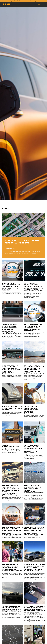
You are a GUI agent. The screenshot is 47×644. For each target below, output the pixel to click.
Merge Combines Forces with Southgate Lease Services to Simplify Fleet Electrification (12, 489)
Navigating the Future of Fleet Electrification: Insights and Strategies (10, 328)
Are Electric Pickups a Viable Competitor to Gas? (12, 408)
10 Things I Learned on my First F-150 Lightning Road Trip (12, 608)
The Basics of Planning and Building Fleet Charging (31, 409)
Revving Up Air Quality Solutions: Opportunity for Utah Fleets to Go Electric (11, 286)
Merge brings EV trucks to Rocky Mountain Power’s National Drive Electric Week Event (12, 568)
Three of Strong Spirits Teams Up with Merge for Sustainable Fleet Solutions (11, 368)
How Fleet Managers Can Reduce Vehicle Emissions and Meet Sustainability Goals (35, 608)
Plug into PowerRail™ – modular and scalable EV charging (24, 1)
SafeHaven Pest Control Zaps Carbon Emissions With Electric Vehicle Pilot (33, 448)
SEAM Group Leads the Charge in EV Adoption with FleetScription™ (33, 327)
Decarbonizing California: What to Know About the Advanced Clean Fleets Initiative (34, 368)
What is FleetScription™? (11, 446)
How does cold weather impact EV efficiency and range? (33, 488)
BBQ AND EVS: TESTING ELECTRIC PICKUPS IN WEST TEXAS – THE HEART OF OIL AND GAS (34, 530)
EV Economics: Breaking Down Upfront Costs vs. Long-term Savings (34, 286)
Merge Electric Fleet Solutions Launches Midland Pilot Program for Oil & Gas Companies (35, 568)
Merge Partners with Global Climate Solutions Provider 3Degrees (12, 530)
